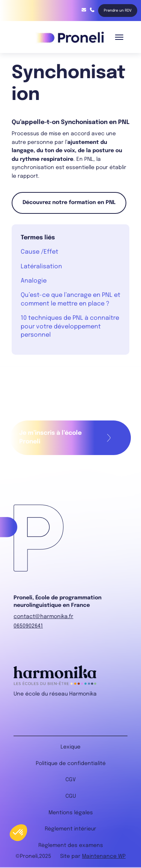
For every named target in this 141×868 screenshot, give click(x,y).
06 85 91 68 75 (92, 10)
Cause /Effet (39, 252)
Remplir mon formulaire (109, 438)
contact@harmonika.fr (84, 10)
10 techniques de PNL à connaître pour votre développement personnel (70, 327)
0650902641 (28, 626)
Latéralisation (41, 267)
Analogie (34, 281)
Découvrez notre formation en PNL (69, 203)
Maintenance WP (104, 856)
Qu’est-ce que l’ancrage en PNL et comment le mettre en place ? (70, 299)
